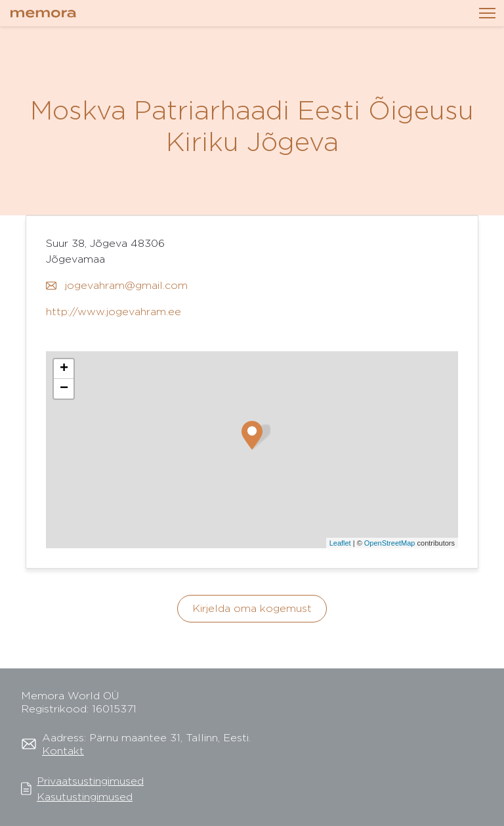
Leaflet (340, 543)
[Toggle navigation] (487, 13)
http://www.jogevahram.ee (114, 312)
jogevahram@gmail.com (117, 285)
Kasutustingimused (85, 797)
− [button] (64, 389)
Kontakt (63, 751)
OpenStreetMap (390, 543)
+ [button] (64, 369)
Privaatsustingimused (90, 781)
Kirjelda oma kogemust (252, 608)
